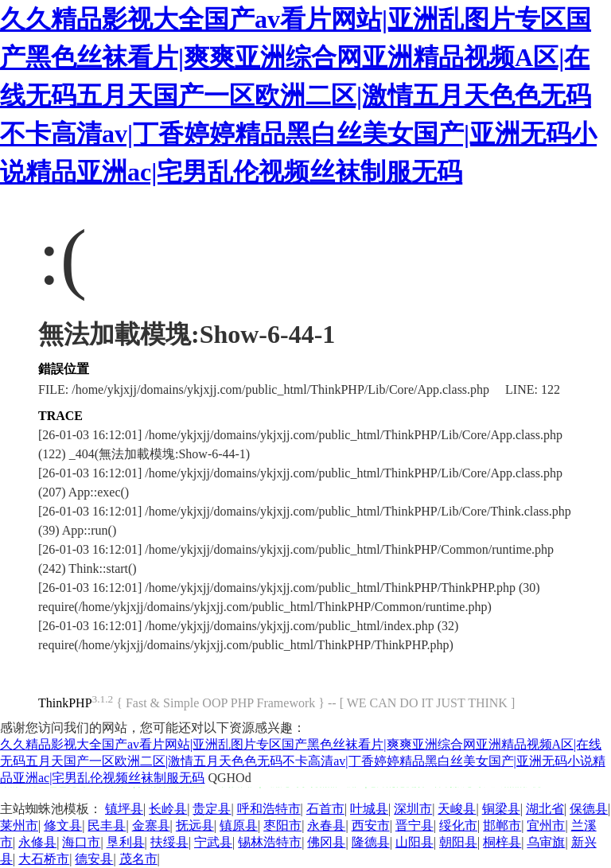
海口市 (81, 842)
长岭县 (168, 809)
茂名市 (138, 859)
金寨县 (151, 825)
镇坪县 (124, 809)
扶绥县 (169, 842)
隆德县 (371, 842)
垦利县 (126, 842)
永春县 (326, 825)
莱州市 (19, 825)
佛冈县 (326, 842)
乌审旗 (546, 842)
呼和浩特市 (269, 809)
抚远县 (195, 825)
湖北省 (545, 809)
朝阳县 (458, 842)
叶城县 (369, 809)
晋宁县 (414, 825)
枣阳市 (282, 825)
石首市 (325, 809)
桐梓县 (502, 842)
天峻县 (457, 809)
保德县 (589, 809)
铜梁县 (501, 809)
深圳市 (413, 809)
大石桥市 (44, 859)
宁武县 (213, 842)
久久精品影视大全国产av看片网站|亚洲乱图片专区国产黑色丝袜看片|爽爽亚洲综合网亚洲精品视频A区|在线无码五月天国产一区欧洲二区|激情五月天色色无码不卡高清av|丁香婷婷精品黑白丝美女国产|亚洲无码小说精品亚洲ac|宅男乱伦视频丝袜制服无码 (298, 95)
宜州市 (546, 825)
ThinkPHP (65, 703)
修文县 (63, 825)
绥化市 (458, 825)
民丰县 (107, 825)
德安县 (94, 859)
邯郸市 (502, 825)
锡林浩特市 (270, 842)
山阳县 (414, 842)
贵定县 (212, 809)
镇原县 (239, 825)
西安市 (371, 825)
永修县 (37, 842)
